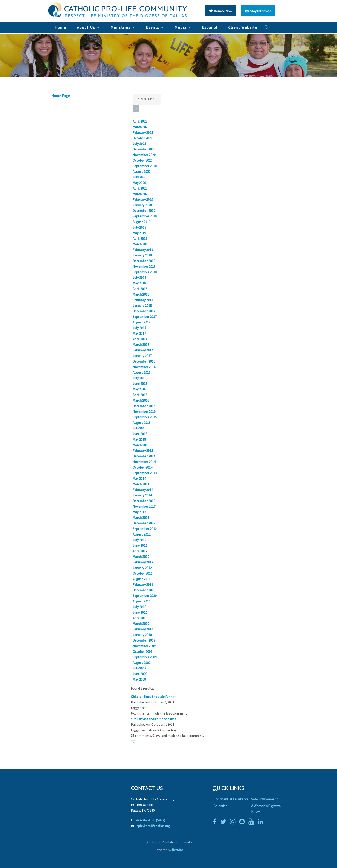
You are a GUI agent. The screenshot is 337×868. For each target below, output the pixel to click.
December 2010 (144, 590)
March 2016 (141, 400)
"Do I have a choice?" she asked (153, 719)
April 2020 (140, 188)
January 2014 (142, 495)
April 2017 (140, 339)
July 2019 (139, 227)
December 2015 (144, 406)
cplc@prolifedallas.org (153, 826)
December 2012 (144, 523)
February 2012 (143, 562)
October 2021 (142, 138)
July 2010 (139, 607)
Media (181, 27)
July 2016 (139, 378)
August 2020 (142, 171)
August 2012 (142, 534)
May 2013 (139, 512)
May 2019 (139, 233)
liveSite (177, 850)
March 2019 (141, 244)
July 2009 (139, 668)
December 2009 (144, 640)
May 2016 (139, 389)
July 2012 (139, 540)
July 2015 (139, 428)
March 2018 (141, 294)
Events (152, 27)
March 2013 (141, 517)
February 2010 (143, 629)
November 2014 (144, 462)
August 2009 (142, 663)
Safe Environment (265, 799)
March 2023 (141, 127)
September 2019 (145, 216)
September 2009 (145, 657)
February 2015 (143, 451)
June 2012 (140, 545)
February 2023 (143, 132)
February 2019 (143, 250)
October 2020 (142, 160)
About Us (86, 27)
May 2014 (139, 478)
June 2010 (140, 612)
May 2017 (139, 333)
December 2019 (144, 211)
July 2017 (139, 328)
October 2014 (142, 467)
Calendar (220, 806)
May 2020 (139, 183)
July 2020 (139, 177)
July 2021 (139, 144)
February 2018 (143, 300)
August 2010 (142, 601)
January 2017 (142, 356)
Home (60, 27)
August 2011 (142, 579)
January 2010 (142, 635)
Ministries (120, 27)
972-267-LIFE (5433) (150, 820)
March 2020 (141, 194)
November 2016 (144, 367)
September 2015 (145, 417)
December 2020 (144, 149)
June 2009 (140, 674)
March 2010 (141, 624)
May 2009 (139, 679)
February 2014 (143, 490)
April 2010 (140, 618)
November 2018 (144, 266)
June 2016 (140, 384)
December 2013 (144, 501)
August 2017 (142, 322)
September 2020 (145, 166)
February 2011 (143, 584)
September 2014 (145, 473)
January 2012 (142, 568)
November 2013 (144, 506)
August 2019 (142, 222)
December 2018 (144, 261)
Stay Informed (258, 11)
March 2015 (141, 445)
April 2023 (140, 121)
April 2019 (140, 238)
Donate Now (221, 11)
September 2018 (145, 272)
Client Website (243, 27)
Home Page (61, 96)
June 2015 (140, 434)
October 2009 (142, 651)
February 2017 (143, 350)
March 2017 (141, 344)
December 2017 (144, 311)
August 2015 (142, 423)
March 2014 (141, 484)
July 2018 (139, 278)
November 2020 (144, 155)
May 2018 (139, 283)
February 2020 (143, 199)
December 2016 (144, 361)
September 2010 (145, 596)
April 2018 (140, 289)
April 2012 (140, 551)
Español (210, 27)
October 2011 (142, 573)
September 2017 (145, 317)
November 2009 (144, 646)
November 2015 (144, 411)
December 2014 (144, 456)
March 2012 (141, 557)
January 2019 (142, 255)
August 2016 (142, 372)
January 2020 (142, 205)
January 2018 (142, 305)
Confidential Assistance (231, 799)
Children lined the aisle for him (154, 697)
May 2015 (139, 439)
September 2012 (145, 529)
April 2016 (140, 395)
